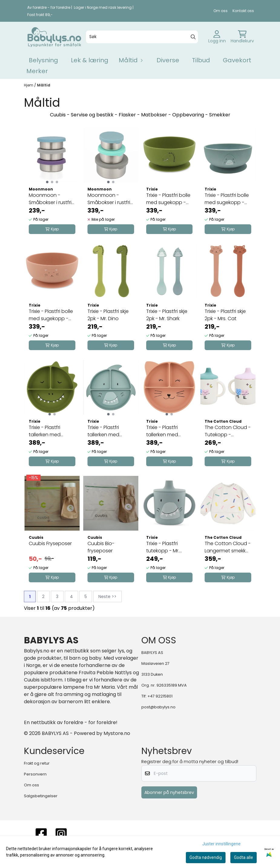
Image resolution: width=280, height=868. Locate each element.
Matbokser (154, 115)
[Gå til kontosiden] (217, 37)
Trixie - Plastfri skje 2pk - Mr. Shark (167, 315)
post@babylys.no (158, 707)
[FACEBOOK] (41, 834)
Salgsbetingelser (41, 796)
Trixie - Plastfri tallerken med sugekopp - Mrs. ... (167, 431)
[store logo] (54, 37)
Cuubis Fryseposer (50, 543)
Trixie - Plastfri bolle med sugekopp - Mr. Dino (168, 199)
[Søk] (142, 37)
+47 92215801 (160, 696)
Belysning (43, 60)
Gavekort (237, 60)
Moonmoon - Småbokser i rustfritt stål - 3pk (52, 199)
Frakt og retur (37, 763)
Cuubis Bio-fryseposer (101, 547)
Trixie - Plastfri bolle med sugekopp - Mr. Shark (227, 199)
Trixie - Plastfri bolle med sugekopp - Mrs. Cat (51, 315)
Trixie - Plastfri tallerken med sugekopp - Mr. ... (48, 431)
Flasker (127, 115)
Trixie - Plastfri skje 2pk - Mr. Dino (108, 315)
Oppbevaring (188, 115)
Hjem (29, 85)
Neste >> (107, 597)
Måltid (44, 85)
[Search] (193, 37)
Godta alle (244, 857)
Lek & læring (90, 60)
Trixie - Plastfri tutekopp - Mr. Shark (163, 547)
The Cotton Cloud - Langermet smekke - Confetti (228, 547)
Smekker (220, 115)
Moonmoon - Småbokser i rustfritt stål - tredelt (111, 199)
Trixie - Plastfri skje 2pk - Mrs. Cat (225, 315)
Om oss (221, 11)
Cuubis (58, 115)
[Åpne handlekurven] (242, 37)
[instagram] (61, 834)
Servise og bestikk (92, 115)
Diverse (168, 60)
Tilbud (201, 60)
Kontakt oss (243, 11)
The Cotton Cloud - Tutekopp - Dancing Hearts (228, 431)
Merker (37, 71)
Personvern (35, 774)
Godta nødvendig (206, 857)
